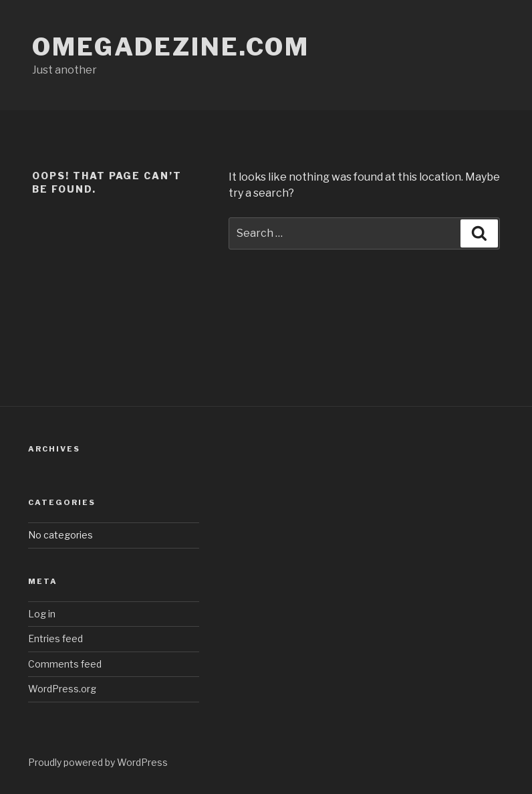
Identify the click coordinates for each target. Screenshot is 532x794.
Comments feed (65, 664)
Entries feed (55, 638)
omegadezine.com (171, 47)
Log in (42, 614)
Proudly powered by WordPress (98, 762)
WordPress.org (62, 689)
